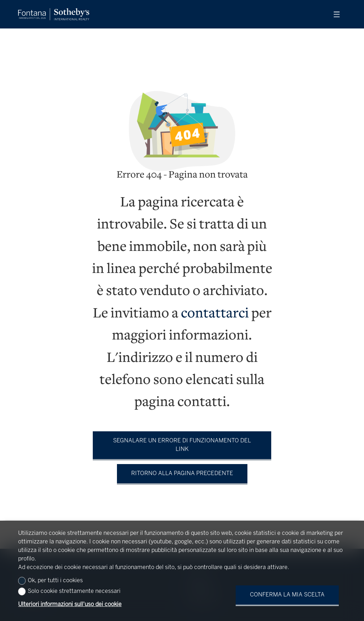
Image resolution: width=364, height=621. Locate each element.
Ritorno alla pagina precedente (182, 473)
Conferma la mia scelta (287, 595)
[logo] (54, 14)
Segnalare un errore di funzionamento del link (182, 445)
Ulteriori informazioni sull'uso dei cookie (70, 604)
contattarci (215, 314)
